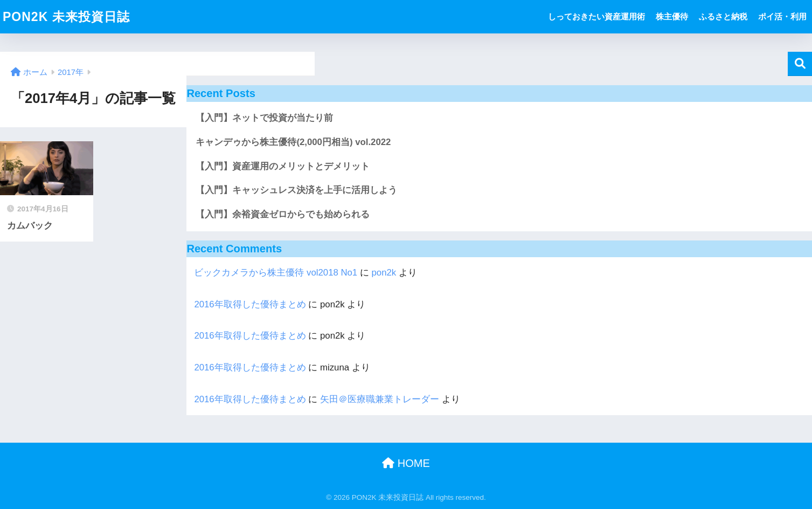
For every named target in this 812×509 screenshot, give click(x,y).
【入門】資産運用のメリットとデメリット (283, 166)
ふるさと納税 (723, 16)
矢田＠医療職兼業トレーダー (380, 399)
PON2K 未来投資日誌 (66, 17)
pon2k (384, 273)
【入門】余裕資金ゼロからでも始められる (283, 214)
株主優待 (672, 16)
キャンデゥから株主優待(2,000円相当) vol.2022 (293, 142)
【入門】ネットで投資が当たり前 (264, 118)
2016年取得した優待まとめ (250, 304)
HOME (406, 463)
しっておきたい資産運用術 (596, 16)
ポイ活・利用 (782, 16)
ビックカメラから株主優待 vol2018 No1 (276, 273)
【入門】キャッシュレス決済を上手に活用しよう (296, 190)
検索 (800, 64)
